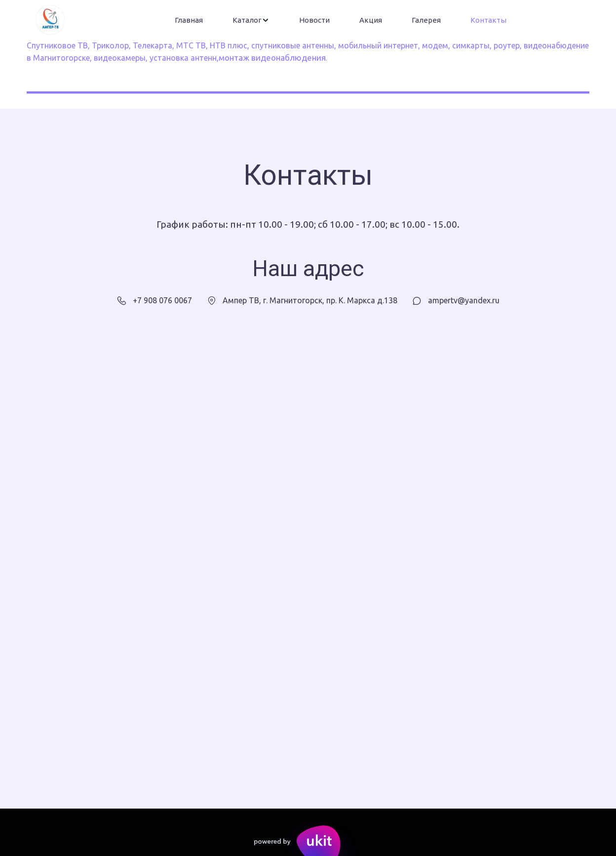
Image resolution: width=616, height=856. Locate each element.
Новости (314, 20)
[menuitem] (189, 20)
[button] (251, 20)
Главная (189, 20)
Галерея (426, 20)
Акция (371, 20)
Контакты (488, 20)
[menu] (340, 20)
